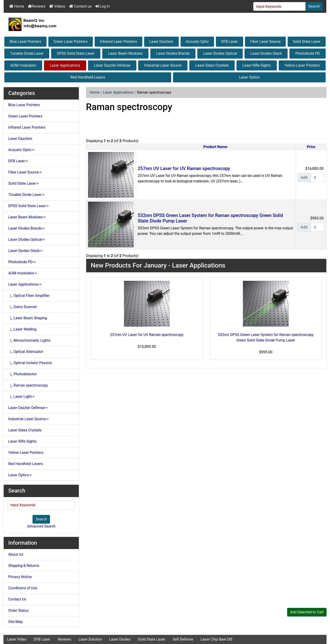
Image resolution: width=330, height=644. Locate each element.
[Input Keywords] (279, 6)
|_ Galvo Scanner (23, 307)
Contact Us (17, 599)
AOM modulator (23, 65)
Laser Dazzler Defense (112, 65)
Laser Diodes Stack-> (25, 251)
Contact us (80, 6)
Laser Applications (65, 65)
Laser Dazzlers (161, 42)
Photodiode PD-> (22, 262)
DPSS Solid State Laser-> (28, 206)
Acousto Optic (197, 42)
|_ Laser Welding (22, 329)
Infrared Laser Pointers (118, 42)
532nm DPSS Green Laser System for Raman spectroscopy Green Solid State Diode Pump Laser (266, 337)
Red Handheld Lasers (88, 77)
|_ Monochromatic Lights (29, 340)
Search (314, 6)
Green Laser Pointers (71, 42)
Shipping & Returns (24, 566)
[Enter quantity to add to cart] (318, 178)
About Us (16, 554)
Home (17, 6)
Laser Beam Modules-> (27, 217)
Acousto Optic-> (21, 150)
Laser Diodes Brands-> (26, 228)
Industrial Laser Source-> (28, 419)
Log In (103, 6)
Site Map (15, 622)
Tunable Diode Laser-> (26, 195)
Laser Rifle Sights (257, 65)
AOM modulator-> (23, 273)
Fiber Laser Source (265, 42)
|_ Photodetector (23, 374)
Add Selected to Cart (307, 612)
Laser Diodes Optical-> (27, 239)
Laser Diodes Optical (220, 53)
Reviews (37, 6)
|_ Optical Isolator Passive (30, 363)
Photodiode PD (308, 53)
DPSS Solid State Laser (76, 53)
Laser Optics (249, 77)
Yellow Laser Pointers (302, 65)
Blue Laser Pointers (25, 42)
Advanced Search (41, 526)
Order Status (18, 610)
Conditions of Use (23, 588)
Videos (57, 6)
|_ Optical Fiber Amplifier (29, 296)
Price (311, 147)
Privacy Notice (20, 577)
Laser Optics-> (20, 475)
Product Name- (216, 147)
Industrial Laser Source (163, 65)
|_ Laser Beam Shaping (28, 318)
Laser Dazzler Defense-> (28, 408)
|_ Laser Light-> (21, 396)
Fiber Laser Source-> (25, 172)
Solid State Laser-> (23, 183)
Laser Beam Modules (125, 53)
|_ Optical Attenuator (26, 352)
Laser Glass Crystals (212, 65)
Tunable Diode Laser (27, 53)
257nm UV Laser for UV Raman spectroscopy (184, 168)
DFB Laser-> (18, 161)
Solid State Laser (307, 42)
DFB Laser (230, 42)
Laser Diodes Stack (266, 53)
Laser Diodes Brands (173, 53)
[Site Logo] (165, 24)
